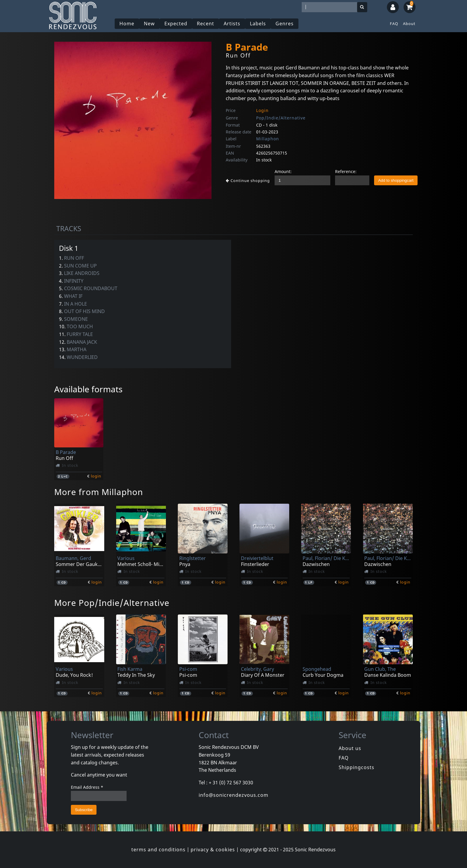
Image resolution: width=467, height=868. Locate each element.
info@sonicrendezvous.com (233, 795)
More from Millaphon (99, 492)
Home (127, 24)
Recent (206, 24)
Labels (258, 24)
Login (262, 110)
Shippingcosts (357, 767)
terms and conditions (158, 850)
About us (350, 748)
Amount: (283, 171)
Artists (232, 24)
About (409, 24)
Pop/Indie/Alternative (281, 118)
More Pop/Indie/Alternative (112, 603)
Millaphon (268, 139)
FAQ (394, 24)
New (149, 24)
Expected (176, 24)
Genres (285, 24)
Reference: (346, 171)
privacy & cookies (213, 850)
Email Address (87, 787)
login (96, 476)
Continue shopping (248, 181)
